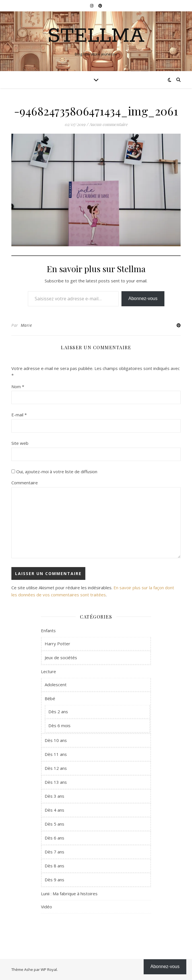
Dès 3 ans (54, 796)
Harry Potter (57, 644)
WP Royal (49, 969)
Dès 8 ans (54, 866)
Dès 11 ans (56, 754)
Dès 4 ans (54, 810)
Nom (18, 386)
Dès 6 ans (54, 838)
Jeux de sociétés (61, 658)
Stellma (96, 36)
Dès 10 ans (56, 740)
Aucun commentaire (108, 124)
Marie (26, 325)
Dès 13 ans (56, 782)
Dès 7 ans (54, 852)
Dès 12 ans (56, 768)
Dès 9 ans (54, 880)
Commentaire (25, 483)
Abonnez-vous (143, 298)
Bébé (50, 698)
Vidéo (47, 907)
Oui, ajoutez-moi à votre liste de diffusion (54, 472)
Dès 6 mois (59, 725)
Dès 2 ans (58, 712)
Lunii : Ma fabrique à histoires (69, 894)
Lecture (48, 671)
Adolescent (56, 685)
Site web (20, 443)
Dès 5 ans (54, 824)
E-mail (19, 415)
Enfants (48, 630)
